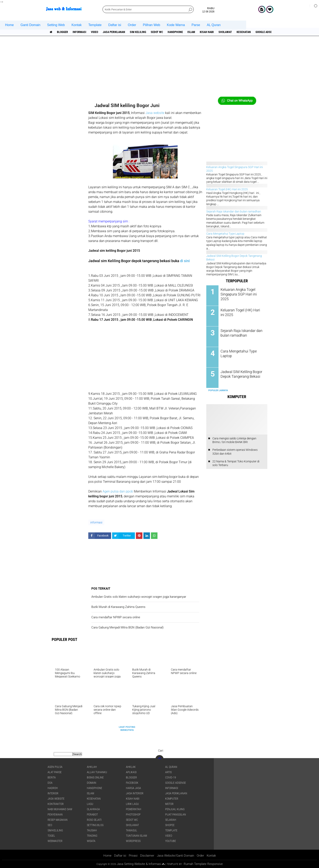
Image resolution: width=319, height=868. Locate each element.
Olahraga (93, 809)
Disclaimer (147, 856)
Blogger (62, 32)
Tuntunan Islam (136, 836)
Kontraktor (56, 804)
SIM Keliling (138, 32)
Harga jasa (133, 788)
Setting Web (56, 25)
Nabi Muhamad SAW (60, 809)
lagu (90, 804)
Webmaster (55, 841)
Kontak (76, 25)
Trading (92, 836)
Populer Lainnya (218, 390)
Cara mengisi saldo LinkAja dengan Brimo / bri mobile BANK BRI (234, 440)
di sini (185, 261)
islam (191, 32)
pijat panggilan (176, 814)
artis (168, 772)
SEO (50, 825)
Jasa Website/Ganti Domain (175, 856)
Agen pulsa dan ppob (118, 491)
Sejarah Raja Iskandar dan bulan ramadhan (234, 211)
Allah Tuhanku (97, 772)
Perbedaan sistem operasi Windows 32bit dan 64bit (235, 452)
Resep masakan (58, 820)
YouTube (171, 841)
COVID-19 (171, 777)
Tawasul (132, 830)
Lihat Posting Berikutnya (127, 728)
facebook (132, 783)
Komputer (172, 799)
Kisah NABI (207, 32)
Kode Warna (176, 25)
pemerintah (134, 809)
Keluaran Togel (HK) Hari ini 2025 (227, 189)
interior (53, 793)
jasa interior (135, 793)
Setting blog (95, 825)
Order (132, 25)
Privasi (133, 856)
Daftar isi (115, 25)
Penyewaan (55, 814)
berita (52, 777)
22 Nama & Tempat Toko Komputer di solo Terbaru (236, 463)
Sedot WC (157, 32)
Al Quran (171, 767)
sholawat (225, 32)
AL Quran (214, 25)
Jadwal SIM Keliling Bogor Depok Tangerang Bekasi (239, 374)
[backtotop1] (163, 864)
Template (95, 25)
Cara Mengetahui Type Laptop (225, 234)
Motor (169, 804)
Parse (196, 25)
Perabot (92, 814)
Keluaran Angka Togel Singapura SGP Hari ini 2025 (241, 291)
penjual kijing (175, 809)
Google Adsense (266, 32)
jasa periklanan (114, 32)
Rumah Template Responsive (203, 864)
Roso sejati (94, 820)
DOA (50, 783)
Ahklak (131, 767)
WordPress (133, 841)
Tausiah (92, 830)
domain (92, 783)
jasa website (56, 799)
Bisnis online (95, 777)
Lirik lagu (132, 804)
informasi (79, 32)
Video (94, 32)
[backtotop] (159, 759)
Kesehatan (244, 32)
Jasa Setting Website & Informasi (139, 864)
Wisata (91, 841)
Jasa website (155, 113)
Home (9, 25)
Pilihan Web (151, 25)
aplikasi (131, 772)
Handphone (175, 32)
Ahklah (92, 767)
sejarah (171, 820)
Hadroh (53, 788)
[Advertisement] (159, 68)
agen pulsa (55, 767)
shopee (170, 825)
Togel (51, 836)
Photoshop (133, 814)
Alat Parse (55, 772)
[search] (148, 9)
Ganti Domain (31, 25)
